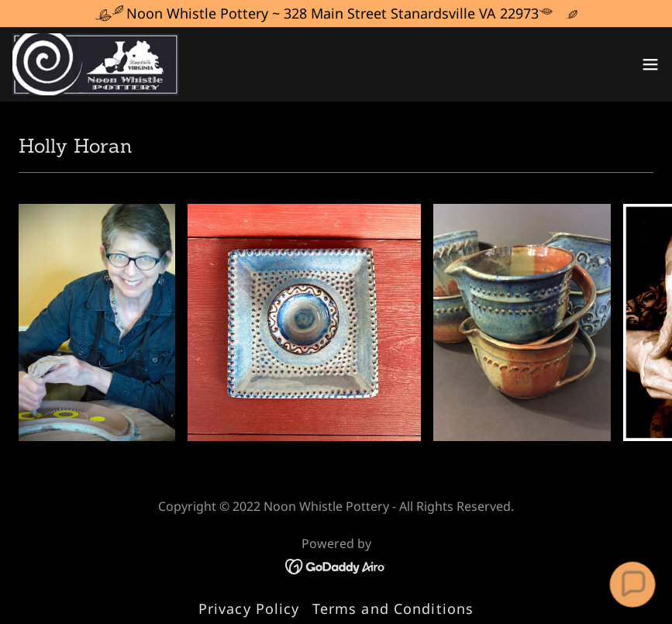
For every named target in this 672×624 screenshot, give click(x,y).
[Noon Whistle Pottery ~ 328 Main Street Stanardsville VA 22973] (336, 14)
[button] (650, 64)
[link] (96, 64)
